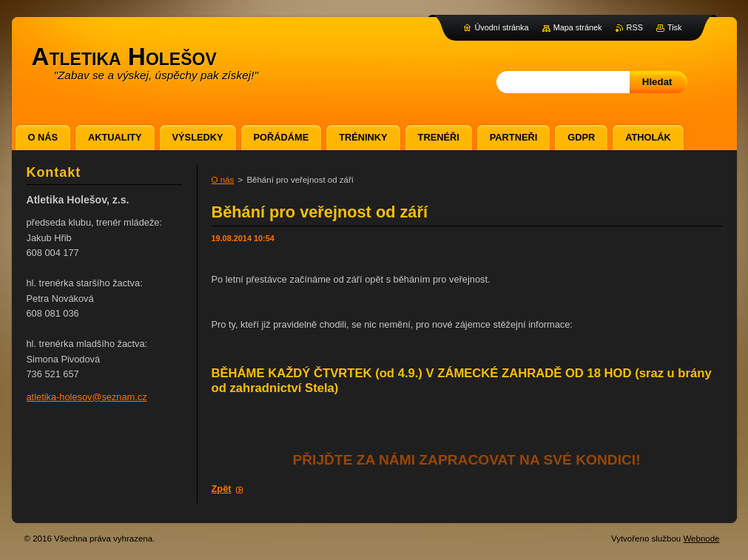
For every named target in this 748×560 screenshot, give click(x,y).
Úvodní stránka (501, 27)
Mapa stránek (578, 27)
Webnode (701, 539)
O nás (223, 180)
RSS (635, 27)
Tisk (675, 27)
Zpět (222, 489)
